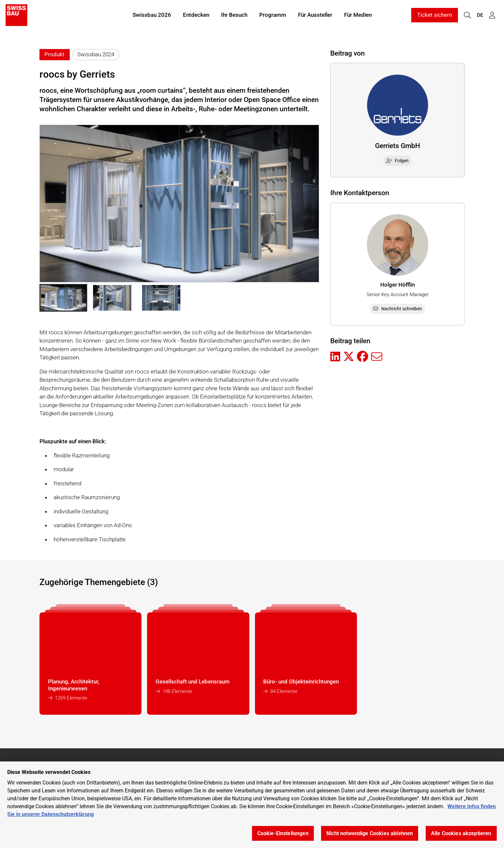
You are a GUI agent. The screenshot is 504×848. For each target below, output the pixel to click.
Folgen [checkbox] (397, 161)
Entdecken (196, 16)
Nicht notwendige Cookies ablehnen (370, 833)
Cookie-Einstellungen (283, 833)
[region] (252, 805)
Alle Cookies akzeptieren (461, 833)
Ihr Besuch (234, 16)
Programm (273, 16)
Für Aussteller (315, 16)
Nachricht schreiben (397, 309)
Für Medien (358, 16)
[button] (63, 298)
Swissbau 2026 (152, 16)
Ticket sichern (435, 16)
